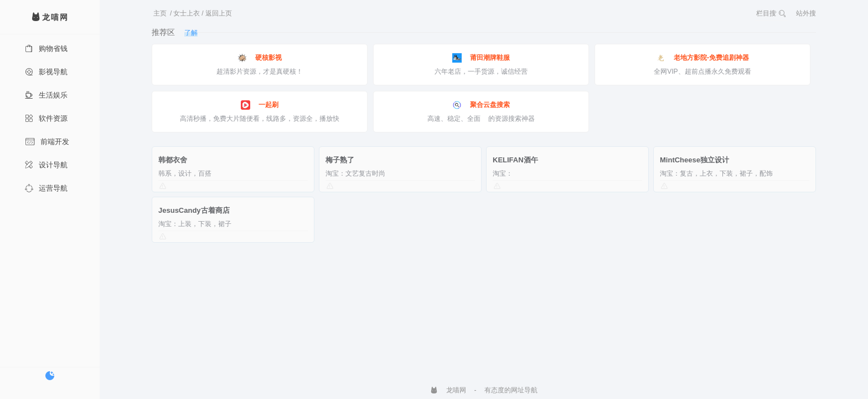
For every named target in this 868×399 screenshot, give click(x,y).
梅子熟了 (340, 160)
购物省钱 (46, 48)
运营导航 (46, 188)
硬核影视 (260, 58)
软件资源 (46, 118)
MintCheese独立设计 (694, 160)
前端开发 (47, 142)
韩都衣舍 (173, 160)
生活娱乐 (46, 95)
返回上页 (219, 13)
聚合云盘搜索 (481, 105)
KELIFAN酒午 (515, 160)
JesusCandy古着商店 (194, 210)
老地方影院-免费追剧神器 (702, 58)
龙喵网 (448, 390)
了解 (191, 33)
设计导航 (46, 165)
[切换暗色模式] (50, 376)
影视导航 (46, 72)
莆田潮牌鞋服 (481, 58)
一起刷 (260, 105)
